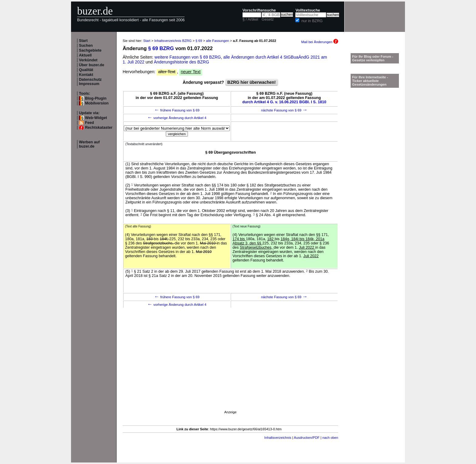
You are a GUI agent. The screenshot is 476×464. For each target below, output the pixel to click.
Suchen (86, 46)
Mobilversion (97, 103)
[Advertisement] (230, 368)
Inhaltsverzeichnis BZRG (173, 41)
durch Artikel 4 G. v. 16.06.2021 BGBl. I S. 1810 (284, 102)
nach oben (330, 438)
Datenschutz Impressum (90, 82)
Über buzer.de (92, 65)
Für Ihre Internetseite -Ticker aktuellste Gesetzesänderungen (370, 81)
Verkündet (88, 60)
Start (83, 41)
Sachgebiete (90, 50)
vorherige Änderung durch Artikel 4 (177, 118)
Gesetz (268, 19)
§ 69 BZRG (161, 48)
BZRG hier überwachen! (252, 82)
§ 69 (199, 41)
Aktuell (85, 55)
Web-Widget (96, 118)
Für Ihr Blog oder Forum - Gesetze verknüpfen (373, 58)
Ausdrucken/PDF (307, 438)
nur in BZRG (312, 21)
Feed (89, 123)
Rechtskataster (99, 128)
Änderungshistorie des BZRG (182, 62)
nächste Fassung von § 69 (284, 110)
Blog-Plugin (96, 98)
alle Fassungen (218, 41)
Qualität (86, 70)
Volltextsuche (308, 10)
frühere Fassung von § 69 (177, 110)
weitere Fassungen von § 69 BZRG (188, 57)
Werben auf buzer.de (89, 144)
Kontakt (86, 75)
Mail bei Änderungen (320, 42)
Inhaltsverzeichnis (278, 438)
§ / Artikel (250, 19)
